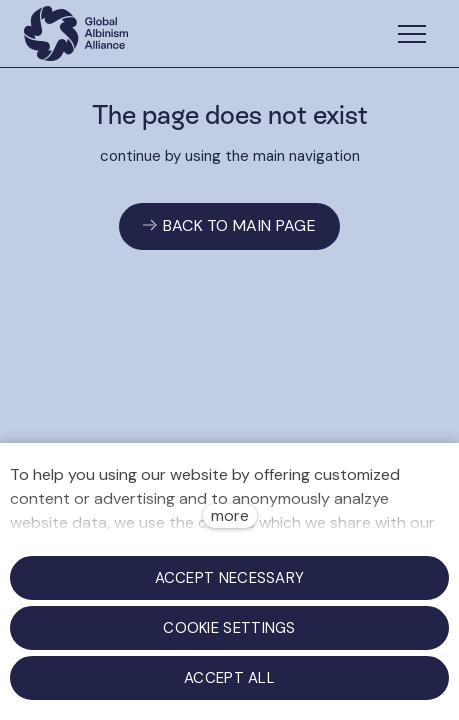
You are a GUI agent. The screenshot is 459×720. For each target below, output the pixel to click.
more (230, 515)
